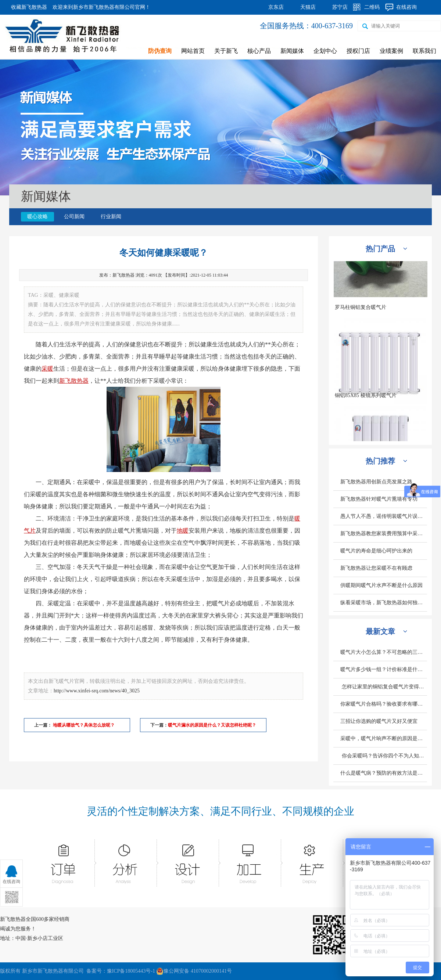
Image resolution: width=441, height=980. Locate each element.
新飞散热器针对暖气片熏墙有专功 (379, 499)
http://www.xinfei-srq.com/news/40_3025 (97, 691)
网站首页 (193, 51)
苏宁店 (340, 7)
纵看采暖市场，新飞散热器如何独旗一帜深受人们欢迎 (384, 603)
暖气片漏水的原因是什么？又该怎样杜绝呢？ (212, 725)
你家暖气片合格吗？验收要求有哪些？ (384, 704)
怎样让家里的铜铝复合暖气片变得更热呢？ (384, 687)
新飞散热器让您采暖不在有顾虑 (376, 568)
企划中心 (325, 51)
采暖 (47, 369)
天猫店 (308, 7)
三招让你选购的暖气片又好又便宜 (379, 721)
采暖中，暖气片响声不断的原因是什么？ (384, 738)
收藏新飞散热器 (29, 7)
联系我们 (424, 51)
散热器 (80, 381)
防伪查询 (160, 51)
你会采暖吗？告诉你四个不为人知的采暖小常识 (384, 756)
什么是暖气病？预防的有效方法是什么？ (384, 773)
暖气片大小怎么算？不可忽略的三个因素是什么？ (384, 652)
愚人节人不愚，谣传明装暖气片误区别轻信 (384, 516)
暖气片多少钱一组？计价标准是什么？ (384, 669)
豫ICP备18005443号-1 (131, 971)
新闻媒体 (292, 51)
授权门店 (358, 51)
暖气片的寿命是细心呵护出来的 (376, 551)
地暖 (183, 531)
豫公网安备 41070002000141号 (194, 971)
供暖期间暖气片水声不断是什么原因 (381, 585)
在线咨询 (406, 7)
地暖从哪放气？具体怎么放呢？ (83, 725)
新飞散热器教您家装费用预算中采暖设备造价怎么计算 (384, 534)
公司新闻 (74, 217)
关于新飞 (226, 51)
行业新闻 (111, 217)
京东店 (276, 7)
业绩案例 (391, 51)
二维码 (372, 7)
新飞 (65, 381)
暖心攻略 (37, 217)
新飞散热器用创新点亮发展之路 (376, 482)
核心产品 (259, 51)
